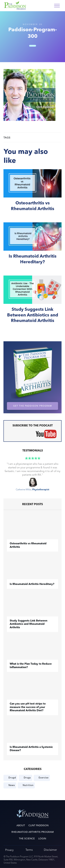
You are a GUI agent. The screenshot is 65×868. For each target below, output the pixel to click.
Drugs (27, 778)
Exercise (44, 778)
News (12, 785)
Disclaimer (50, 850)
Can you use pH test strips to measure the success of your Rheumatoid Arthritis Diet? (28, 707)
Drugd (12, 778)
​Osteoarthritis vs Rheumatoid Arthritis (32, 194)
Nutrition (28, 785)
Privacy (9, 850)
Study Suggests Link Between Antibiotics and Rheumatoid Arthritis (32, 303)
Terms (29, 850)
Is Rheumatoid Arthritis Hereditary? (32, 247)
